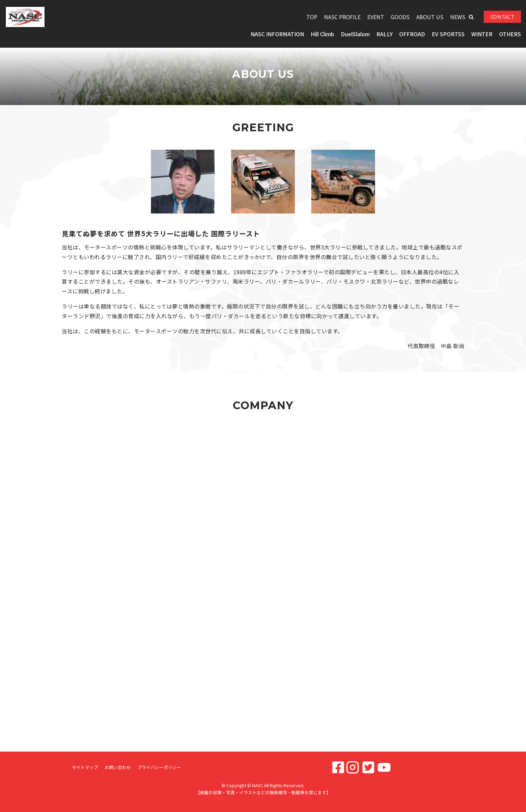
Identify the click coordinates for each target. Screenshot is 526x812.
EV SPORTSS (448, 34)
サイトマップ (85, 767)
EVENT (376, 17)
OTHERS (510, 34)
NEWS (458, 17)
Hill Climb (322, 34)
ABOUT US (430, 17)
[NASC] (25, 17)
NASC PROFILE (342, 17)
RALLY (384, 34)
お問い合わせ (118, 767)
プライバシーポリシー (159, 767)
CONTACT (503, 17)
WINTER (482, 34)
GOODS (400, 17)
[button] (471, 17)
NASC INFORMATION (277, 34)
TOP (312, 17)
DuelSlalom (355, 34)
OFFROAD (412, 34)
